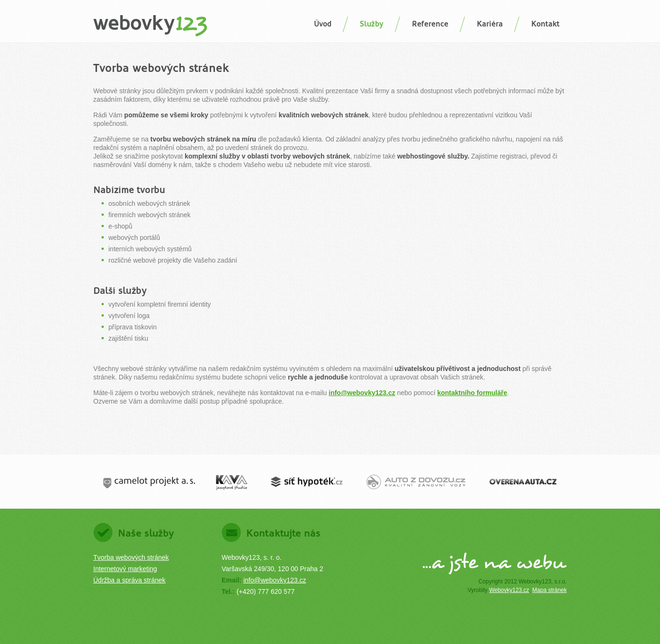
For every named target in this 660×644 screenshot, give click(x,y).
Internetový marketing (125, 569)
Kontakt (545, 24)
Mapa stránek (549, 590)
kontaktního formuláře (472, 393)
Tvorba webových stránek (131, 557)
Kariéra (490, 24)
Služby (372, 24)
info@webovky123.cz (362, 393)
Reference (430, 24)
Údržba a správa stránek (129, 580)
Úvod (323, 24)
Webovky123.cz (509, 590)
